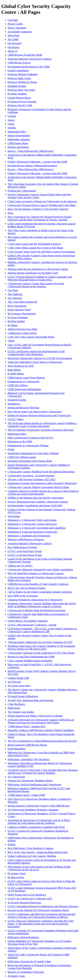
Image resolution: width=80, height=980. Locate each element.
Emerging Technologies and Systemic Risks (30, 461)
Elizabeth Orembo (17, 86)
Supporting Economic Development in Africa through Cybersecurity (42, 483)
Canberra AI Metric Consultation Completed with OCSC (37, 827)
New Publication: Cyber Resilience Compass (30, 848)
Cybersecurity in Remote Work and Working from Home (36, 610)
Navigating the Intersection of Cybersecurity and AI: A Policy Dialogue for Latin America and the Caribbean (39, 822)
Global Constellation (18, 70)
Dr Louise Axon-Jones (19, 686)
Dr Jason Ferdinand (18, 317)
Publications (14, 708)
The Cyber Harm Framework (22, 302)
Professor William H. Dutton (22, 82)
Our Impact (13, 47)
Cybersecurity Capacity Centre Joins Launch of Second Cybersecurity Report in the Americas (36, 285)
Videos (11, 341)
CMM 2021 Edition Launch (22, 457)
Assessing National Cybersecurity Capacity (30, 59)
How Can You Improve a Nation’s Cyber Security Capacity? (38, 209)
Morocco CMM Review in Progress (26, 539)
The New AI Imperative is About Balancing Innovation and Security (42, 741)
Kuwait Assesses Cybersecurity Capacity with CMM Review (39, 806)
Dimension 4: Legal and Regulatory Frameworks (32, 532)
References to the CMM (20, 442)
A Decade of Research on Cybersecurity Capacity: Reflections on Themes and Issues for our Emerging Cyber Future (41, 721)
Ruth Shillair (14, 370)
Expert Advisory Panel (19, 310)
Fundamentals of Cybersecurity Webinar (28, 445)
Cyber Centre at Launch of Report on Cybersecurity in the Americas (42, 201)
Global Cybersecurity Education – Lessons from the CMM (37, 162)
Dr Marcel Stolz (16, 877)
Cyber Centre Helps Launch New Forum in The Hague (35, 248)
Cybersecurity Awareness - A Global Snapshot (31, 476)
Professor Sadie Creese (19, 78)
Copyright (13, 20)
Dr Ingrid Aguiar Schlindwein (23, 696)
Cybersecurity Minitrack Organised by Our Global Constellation (40, 570)
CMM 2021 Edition (18, 385)
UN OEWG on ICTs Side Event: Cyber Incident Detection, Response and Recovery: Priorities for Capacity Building (43, 771)
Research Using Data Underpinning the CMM (31, 657)
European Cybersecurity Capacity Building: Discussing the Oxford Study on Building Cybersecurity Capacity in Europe (42, 605)
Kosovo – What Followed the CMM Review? (31, 151)
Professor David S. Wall (20, 105)
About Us (13, 51)
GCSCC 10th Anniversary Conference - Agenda (32, 625)
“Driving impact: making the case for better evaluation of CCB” (40, 642)
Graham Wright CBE (18, 678)
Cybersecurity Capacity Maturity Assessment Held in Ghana (38, 487)
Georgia (12, 116)
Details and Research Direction (23, 408)
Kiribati (12, 844)
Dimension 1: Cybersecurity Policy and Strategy (32, 520)
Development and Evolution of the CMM (29, 67)
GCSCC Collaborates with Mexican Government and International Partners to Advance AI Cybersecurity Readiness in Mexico (42, 916)
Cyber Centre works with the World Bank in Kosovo (34, 244)
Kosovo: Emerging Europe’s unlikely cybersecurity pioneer (38, 502)
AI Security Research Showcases (24, 903)
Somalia (12, 128)
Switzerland (14, 516)
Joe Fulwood (14, 682)
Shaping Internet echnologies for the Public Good (33, 273)
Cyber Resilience (16, 704)
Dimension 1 (14, 404)
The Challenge (15, 294)
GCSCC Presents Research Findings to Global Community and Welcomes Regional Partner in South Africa (40, 278)
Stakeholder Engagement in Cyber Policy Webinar (33, 453)
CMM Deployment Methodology (24, 389)
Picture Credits (15, 24)
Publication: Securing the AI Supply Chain (29, 961)
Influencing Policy (17, 132)
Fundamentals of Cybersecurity (24, 381)
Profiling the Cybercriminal (22, 191)
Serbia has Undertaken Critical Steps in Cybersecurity (35, 362)
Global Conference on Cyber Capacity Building (32, 856)
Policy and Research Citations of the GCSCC (31, 438)
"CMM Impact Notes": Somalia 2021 (27, 726)
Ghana (11, 124)
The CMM (13, 39)
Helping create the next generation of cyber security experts (38, 269)
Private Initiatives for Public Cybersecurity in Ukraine (35, 716)
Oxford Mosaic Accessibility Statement (28, 621)
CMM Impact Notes (18, 143)
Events (11, 449)
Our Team (13, 290)
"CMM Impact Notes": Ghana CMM (26, 795)
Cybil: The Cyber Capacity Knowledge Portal (31, 337)
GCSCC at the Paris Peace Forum (25, 551)
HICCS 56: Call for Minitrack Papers (27, 588)
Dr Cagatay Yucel (17, 873)
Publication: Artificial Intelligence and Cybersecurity (35, 785)
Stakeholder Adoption (19, 139)
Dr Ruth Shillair (16, 374)
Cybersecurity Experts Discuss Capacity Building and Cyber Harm (42, 205)
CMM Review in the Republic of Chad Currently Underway (38, 584)
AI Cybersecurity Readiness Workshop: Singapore (33, 810)
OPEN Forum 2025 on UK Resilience (27, 895)
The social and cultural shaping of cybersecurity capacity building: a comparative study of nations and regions (42, 425)
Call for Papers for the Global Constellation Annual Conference (40, 592)
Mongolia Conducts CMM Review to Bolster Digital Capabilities (41, 730)
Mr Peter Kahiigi (16, 321)
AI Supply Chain (16, 976)
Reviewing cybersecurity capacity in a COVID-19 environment (40, 358)
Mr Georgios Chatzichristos (22, 314)
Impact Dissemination (19, 135)
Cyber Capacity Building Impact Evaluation (30, 661)
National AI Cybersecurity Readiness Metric (30, 781)
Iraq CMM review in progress (23, 596)
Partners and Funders (18, 147)
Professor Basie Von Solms (21, 90)
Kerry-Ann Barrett (17, 306)
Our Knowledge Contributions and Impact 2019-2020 (35, 506)
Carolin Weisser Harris (19, 98)
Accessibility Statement (20, 32)
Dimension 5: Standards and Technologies (29, 536)
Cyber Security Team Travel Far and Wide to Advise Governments (41, 252)
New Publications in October (22, 547)
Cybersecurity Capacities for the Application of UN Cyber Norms (41, 653)
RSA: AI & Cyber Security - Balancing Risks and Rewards (38, 852)
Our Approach (15, 298)
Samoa (11, 120)
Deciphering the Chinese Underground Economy (32, 166)
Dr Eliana (13, 325)
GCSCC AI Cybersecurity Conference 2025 (30, 899)
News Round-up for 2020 (21, 366)
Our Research (15, 43)
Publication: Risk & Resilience (23, 937)
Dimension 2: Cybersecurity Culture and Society (32, 524)
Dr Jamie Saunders (17, 94)
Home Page (13, 35)
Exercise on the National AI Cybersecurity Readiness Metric (38, 910)
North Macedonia (17, 749)
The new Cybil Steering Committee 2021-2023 (32, 479)
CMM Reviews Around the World (25, 55)
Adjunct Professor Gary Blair (23, 329)
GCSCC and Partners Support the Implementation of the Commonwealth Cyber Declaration (36, 353)
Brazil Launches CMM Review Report (27, 745)
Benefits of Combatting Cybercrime (26, 972)
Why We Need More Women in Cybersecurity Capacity (36, 573)
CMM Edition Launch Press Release (26, 378)
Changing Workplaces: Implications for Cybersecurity (35, 600)
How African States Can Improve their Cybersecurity (35, 412)
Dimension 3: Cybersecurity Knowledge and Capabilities (37, 528)
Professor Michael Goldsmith (23, 74)
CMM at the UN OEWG (20, 566)
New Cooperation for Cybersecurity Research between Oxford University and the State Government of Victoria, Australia (39, 218)
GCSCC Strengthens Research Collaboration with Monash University (43, 906)
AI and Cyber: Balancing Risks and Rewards (30, 700)
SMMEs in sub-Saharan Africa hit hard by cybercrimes (36, 498)
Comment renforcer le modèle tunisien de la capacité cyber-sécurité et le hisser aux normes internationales (43, 492)
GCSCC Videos (16, 419)
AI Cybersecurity (16, 777)
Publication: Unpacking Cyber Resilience (29, 759)
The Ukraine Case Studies (21, 712)
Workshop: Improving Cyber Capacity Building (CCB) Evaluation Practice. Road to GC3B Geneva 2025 (41, 647)
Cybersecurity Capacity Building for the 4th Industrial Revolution (41, 472)
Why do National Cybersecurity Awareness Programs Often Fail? (41, 430)
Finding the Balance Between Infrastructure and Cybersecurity (39, 415)
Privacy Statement (17, 28)
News (10, 213)
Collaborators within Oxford (22, 333)
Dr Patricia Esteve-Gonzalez (22, 102)
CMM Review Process (19, 63)
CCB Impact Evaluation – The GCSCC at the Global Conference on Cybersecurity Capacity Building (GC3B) (42, 630)
